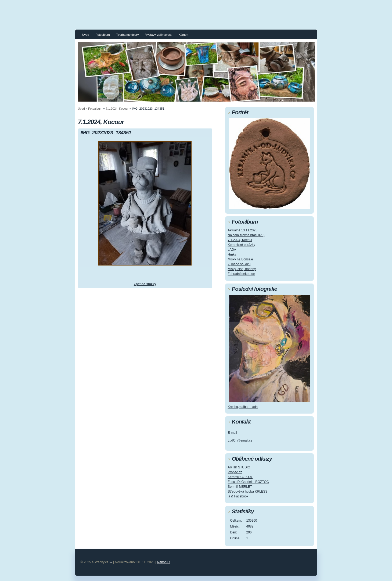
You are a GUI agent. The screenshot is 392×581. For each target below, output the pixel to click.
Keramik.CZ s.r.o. (240, 477)
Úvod (86, 35)
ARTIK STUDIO (239, 467)
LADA (232, 250)
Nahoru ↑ (164, 562)
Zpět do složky (145, 284)
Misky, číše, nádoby (242, 269)
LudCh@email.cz (240, 440)
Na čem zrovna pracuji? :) (246, 235)
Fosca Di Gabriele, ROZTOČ (248, 482)
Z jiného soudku (239, 264)
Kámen (183, 35)
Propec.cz (235, 472)
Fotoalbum (103, 35)
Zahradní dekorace (241, 274)
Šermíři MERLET (240, 487)
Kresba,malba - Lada (243, 407)
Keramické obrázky (242, 245)
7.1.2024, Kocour (117, 109)
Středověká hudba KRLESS (248, 492)
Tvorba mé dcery (127, 35)
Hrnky (232, 254)
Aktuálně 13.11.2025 (243, 230)
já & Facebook (238, 496)
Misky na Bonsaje (240, 259)
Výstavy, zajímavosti (159, 35)
